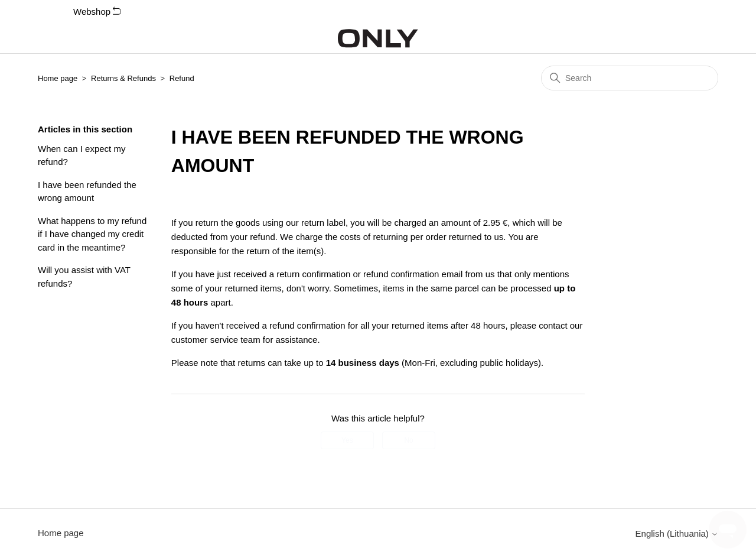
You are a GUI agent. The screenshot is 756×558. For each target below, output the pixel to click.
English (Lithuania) (677, 533)
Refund (182, 78)
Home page (58, 78)
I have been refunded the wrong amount (87, 192)
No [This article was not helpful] (408, 440)
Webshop (97, 12)
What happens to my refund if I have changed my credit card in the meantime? (92, 234)
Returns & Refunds (123, 78)
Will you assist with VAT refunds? (84, 277)
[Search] (630, 78)
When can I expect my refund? (82, 155)
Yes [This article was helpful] (347, 440)
